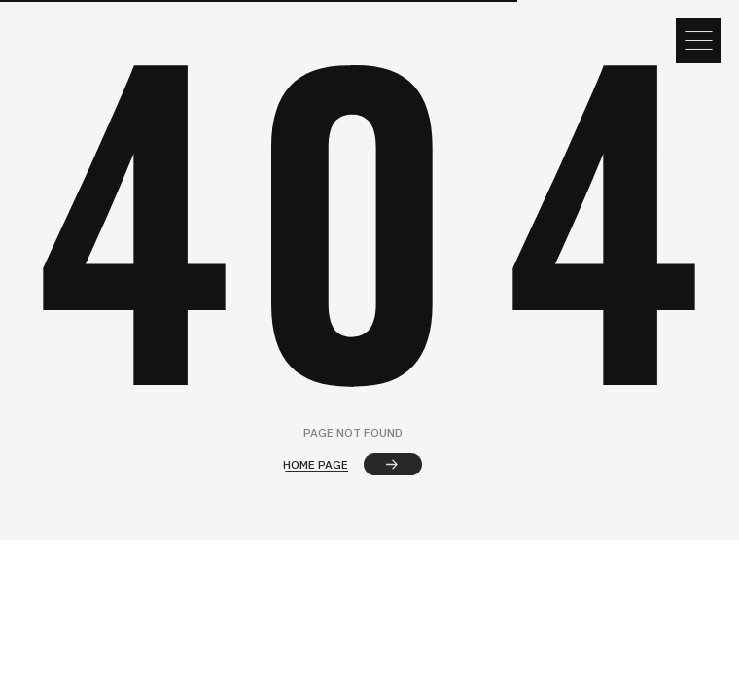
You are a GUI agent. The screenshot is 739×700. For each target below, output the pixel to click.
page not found (353, 432)
